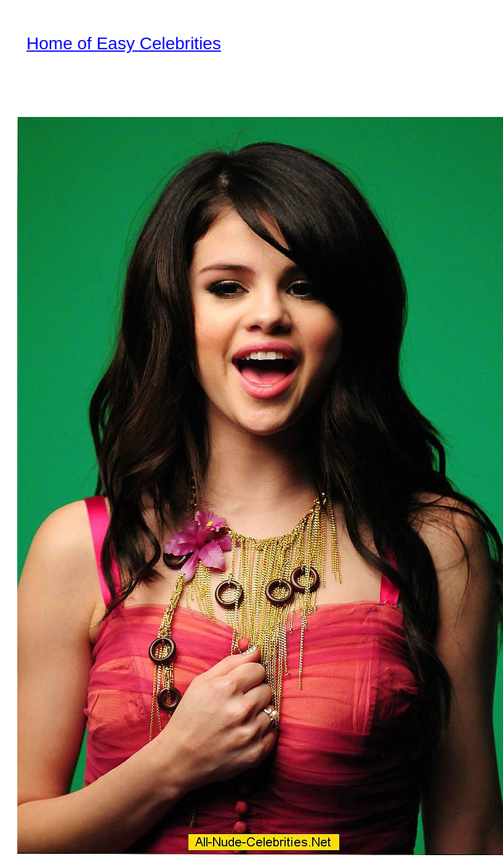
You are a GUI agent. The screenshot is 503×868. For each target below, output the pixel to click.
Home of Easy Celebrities (124, 43)
